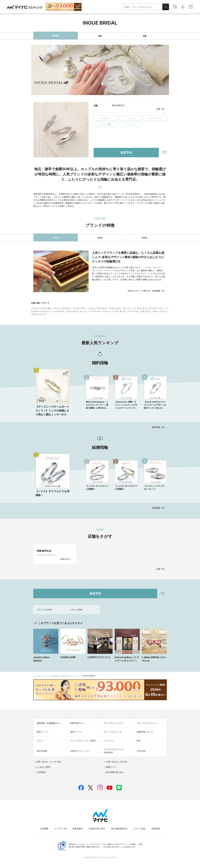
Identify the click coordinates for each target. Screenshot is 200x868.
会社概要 (44, 829)
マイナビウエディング (42, 676)
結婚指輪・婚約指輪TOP (63, 676)
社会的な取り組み (97, 829)
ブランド (78, 676)
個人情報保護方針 (119, 829)
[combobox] (142, 7)
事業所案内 (78, 829)
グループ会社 (139, 829)
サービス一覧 (61, 829)
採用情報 (156, 829)
